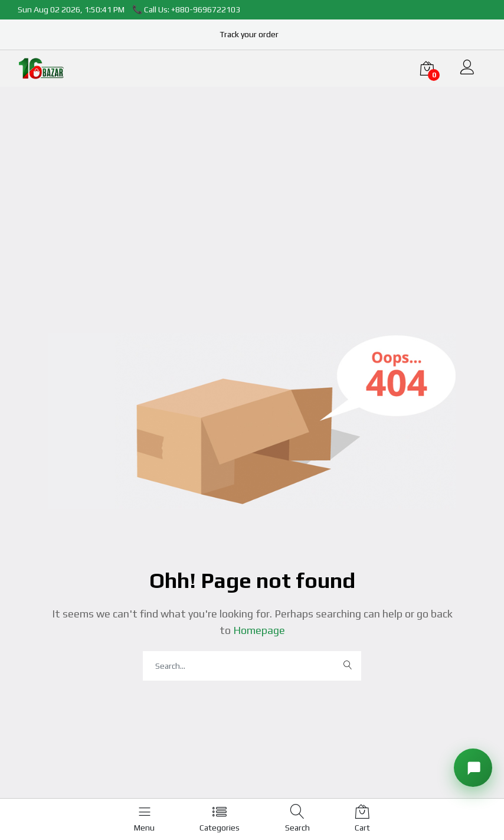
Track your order (249, 34)
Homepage (258, 630)
